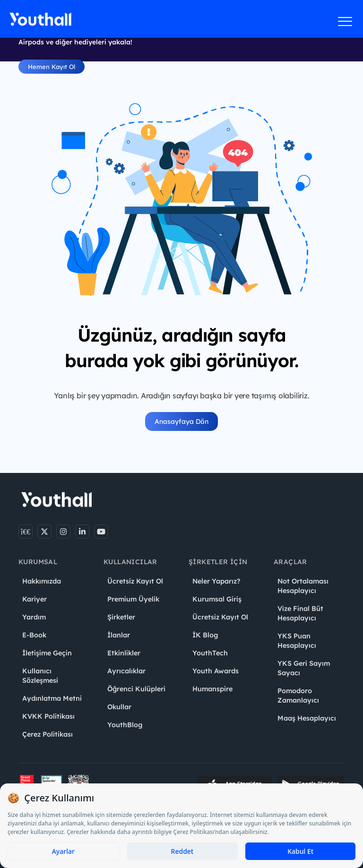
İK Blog (205, 635)
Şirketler (121, 617)
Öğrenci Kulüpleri (136, 689)
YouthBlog (125, 725)
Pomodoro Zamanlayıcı (298, 696)
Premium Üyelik (133, 599)
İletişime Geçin (47, 653)
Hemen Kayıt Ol (52, 67)
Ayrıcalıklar (126, 671)
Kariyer (35, 599)
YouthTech (210, 653)
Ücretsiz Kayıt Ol (135, 581)
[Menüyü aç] (345, 21)
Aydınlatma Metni (52, 698)
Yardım (34, 617)
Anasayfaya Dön (181, 421)
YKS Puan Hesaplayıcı (297, 641)
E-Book (34, 635)
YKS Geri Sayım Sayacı (304, 668)
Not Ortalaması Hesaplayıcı (303, 586)
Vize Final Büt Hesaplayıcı (300, 613)
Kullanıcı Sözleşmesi (40, 676)
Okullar (119, 707)
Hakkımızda (42, 581)
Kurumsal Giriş (217, 599)
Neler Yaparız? (216, 581)
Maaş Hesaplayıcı (307, 718)
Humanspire (212, 689)
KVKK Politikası (48, 716)
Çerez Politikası (48, 734)
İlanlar (119, 635)
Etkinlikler (124, 653)
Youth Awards (216, 671)
